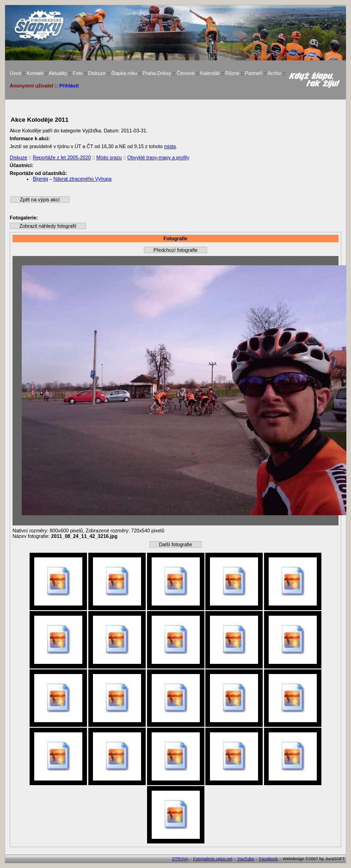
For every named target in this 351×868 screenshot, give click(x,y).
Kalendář (210, 73)
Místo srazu (109, 157)
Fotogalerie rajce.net (213, 859)
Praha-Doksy (157, 73)
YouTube (246, 859)
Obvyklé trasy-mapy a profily (158, 157)
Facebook (268, 859)
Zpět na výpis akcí (40, 200)
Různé (232, 73)
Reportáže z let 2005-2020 (62, 157)
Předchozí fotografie (175, 250)
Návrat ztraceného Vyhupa (82, 179)
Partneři (254, 73)
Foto (77, 73)
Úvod (15, 73)
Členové (186, 73)
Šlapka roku (124, 73)
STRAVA (180, 859)
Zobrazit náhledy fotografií (48, 226)
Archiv (274, 73)
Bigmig (40, 179)
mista (170, 146)
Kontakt (35, 73)
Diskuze (97, 73)
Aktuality (58, 73)
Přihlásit (69, 86)
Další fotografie (176, 544)
